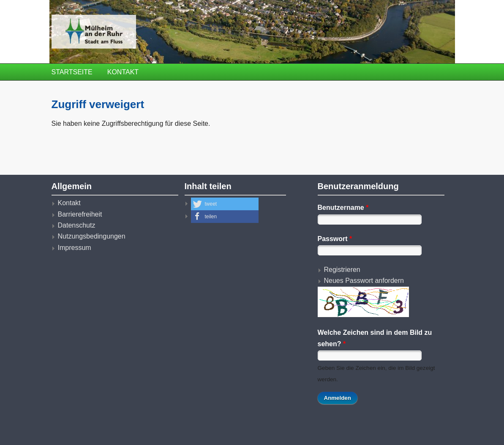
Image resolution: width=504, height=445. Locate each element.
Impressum (75, 248)
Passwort (335, 239)
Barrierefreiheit (80, 214)
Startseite (72, 72)
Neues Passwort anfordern (364, 281)
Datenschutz (77, 225)
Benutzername (343, 208)
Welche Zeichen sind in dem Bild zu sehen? (375, 338)
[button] (225, 204)
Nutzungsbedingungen (92, 236)
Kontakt (123, 72)
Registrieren (342, 270)
